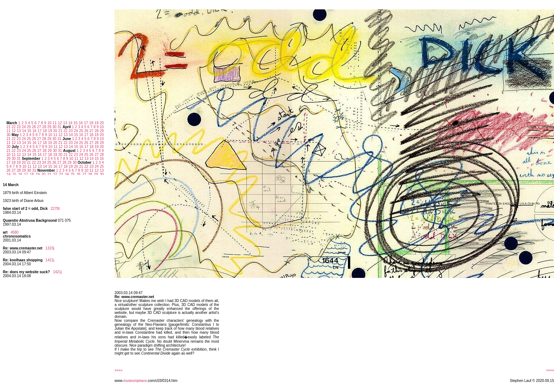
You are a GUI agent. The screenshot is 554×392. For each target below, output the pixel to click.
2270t (55, 209)
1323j (50, 248)
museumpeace (135, 381)
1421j (50, 260)
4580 (14, 232)
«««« (119, 370)
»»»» (550, 370)
